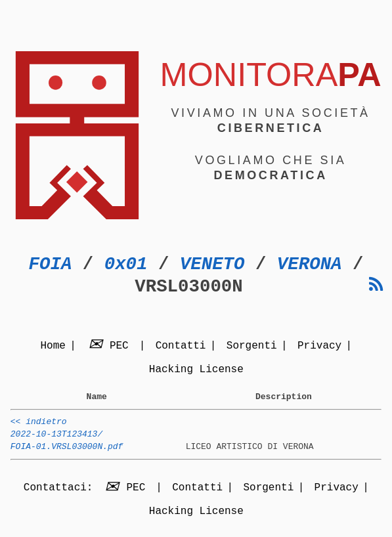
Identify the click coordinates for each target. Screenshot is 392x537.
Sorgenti (252, 347)
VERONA (310, 264)
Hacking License (196, 370)
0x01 (126, 264)
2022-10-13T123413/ (56, 440)
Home (53, 347)
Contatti (181, 347)
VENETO (212, 264)
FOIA (51, 264)
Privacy (319, 347)
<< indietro (39, 425)
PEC (110, 347)
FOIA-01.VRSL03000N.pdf (67, 454)
